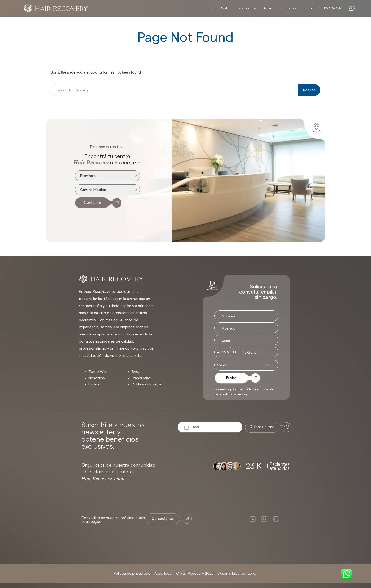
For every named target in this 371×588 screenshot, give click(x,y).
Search (309, 90)
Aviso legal (163, 574)
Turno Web (220, 8)
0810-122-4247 (331, 8)
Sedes (291, 8)
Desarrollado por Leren (237, 574)
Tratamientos (246, 8)
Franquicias (141, 378)
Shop (308, 8)
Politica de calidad (147, 384)
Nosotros (271, 8)
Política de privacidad (132, 574)
